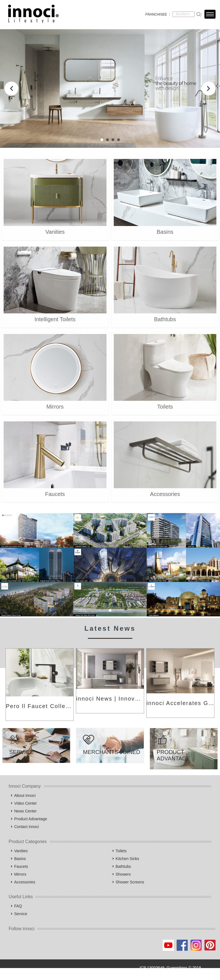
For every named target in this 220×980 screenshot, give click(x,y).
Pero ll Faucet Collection (40, 706)
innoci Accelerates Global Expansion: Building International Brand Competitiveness (180, 703)
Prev (11, 89)
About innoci (25, 795)
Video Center (25, 803)
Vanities (21, 851)
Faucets (21, 866)
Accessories (25, 882)
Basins (20, 859)
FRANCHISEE (156, 14)
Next (209, 89)
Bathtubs (123, 866)
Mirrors (20, 874)
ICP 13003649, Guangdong (163, 968)
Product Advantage (31, 819)
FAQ (18, 906)
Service (21, 914)
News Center (25, 811)
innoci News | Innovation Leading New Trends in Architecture (110, 699)
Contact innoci (27, 827)
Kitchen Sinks (128, 859)
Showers (123, 874)
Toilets (121, 851)
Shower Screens (130, 882)
